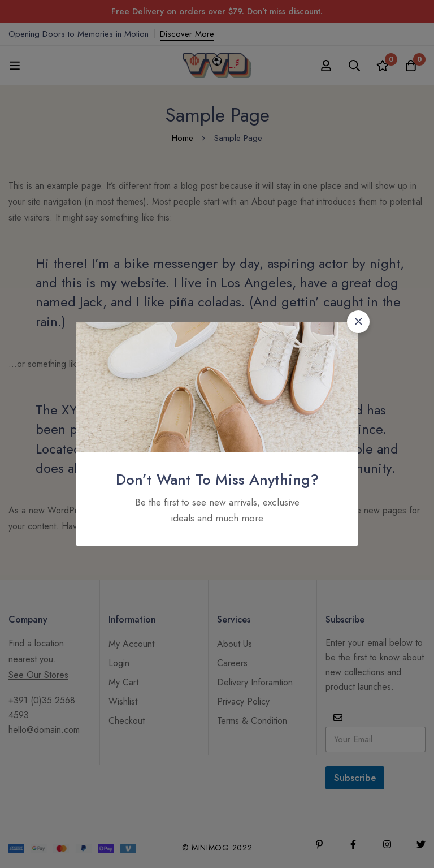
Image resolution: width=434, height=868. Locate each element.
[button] (358, 322)
